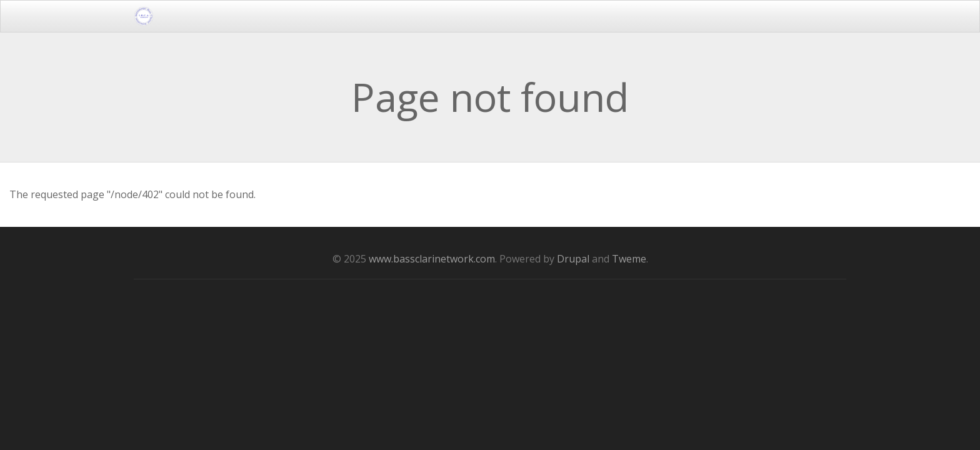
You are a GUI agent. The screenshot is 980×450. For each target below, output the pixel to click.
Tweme (629, 259)
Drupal (573, 259)
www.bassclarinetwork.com (432, 259)
